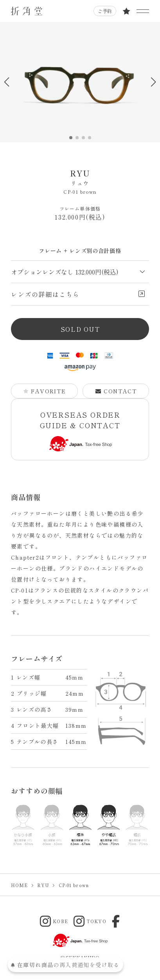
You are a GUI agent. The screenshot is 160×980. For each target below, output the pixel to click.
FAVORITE (44, 391)
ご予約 (105, 11)
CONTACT (116, 391)
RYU (80, 177)
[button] (153, 82)
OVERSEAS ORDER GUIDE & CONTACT (80, 430)
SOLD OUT (80, 329)
